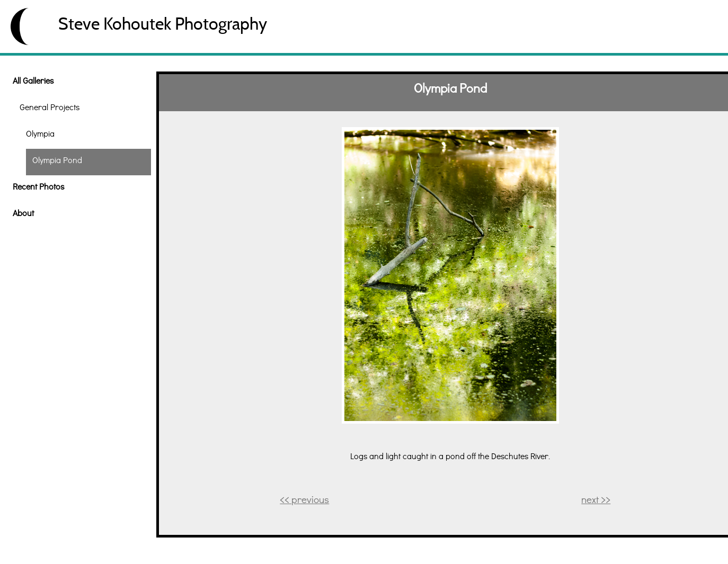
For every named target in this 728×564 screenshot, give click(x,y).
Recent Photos (38, 186)
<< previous (304, 499)
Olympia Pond (57, 160)
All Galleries (33, 80)
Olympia (40, 133)
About (23, 213)
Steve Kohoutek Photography (163, 24)
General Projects (50, 107)
